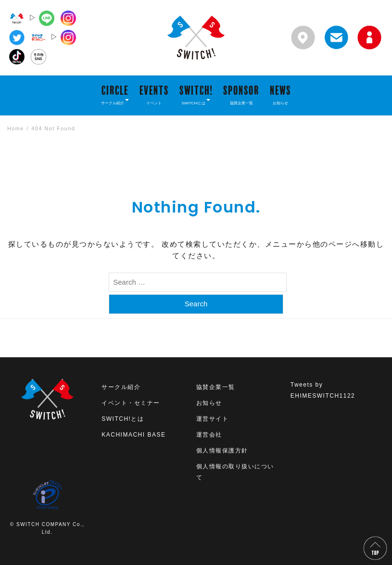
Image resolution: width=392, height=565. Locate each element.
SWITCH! (196, 95)
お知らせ (209, 403)
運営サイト (213, 419)
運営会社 (209, 435)
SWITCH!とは (123, 419)
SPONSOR (241, 95)
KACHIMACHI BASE (133, 435)
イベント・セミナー (131, 403)
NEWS (280, 95)
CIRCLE (115, 95)
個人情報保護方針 (222, 451)
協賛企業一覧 (216, 387)
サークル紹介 (121, 387)
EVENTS (154, 95)
